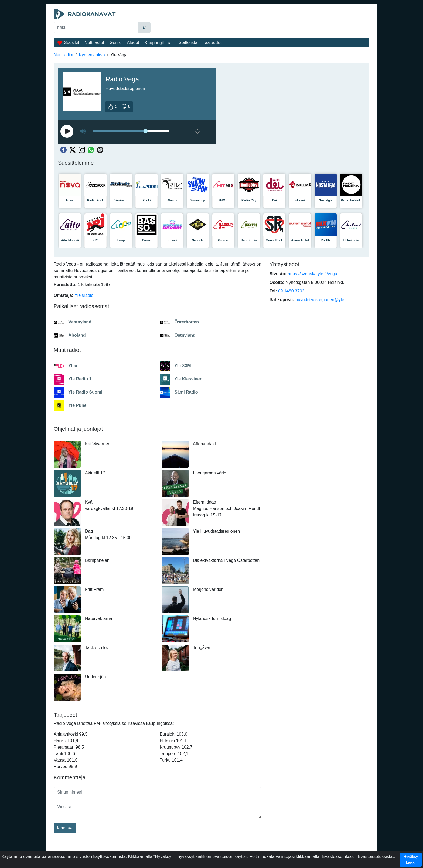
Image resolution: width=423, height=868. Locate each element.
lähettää (65, 828)
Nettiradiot (94, 42)
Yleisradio (84, 295)
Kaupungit (154, 43)
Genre (115, 42)
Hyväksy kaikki (411, 860)
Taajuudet (212, 42)
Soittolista (188, 42)
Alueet (133, 42)
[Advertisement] (261, 22)
